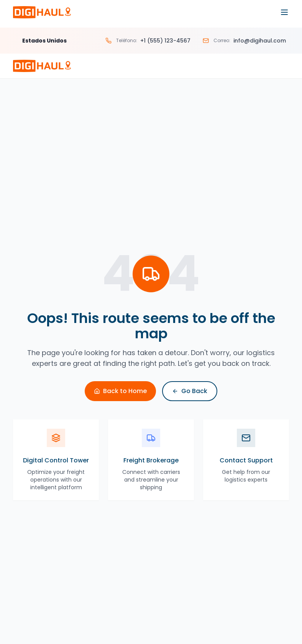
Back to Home (120, 391)
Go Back (190, 391)
